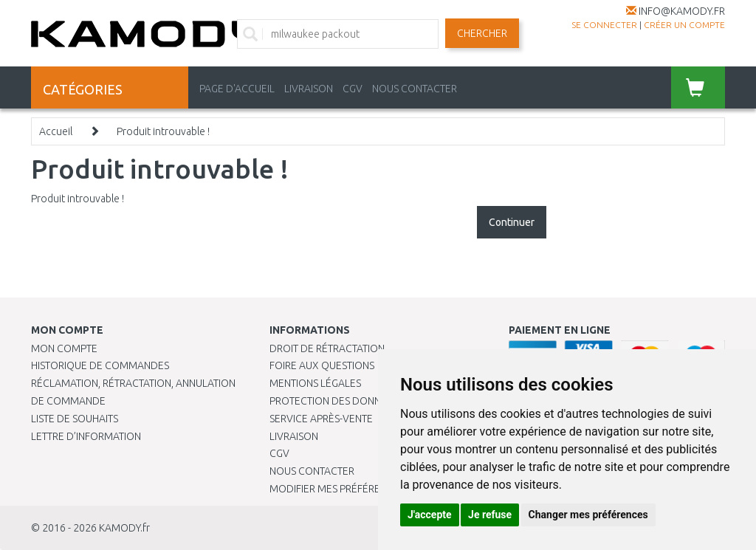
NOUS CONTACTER (415, 89)
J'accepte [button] (430, 515)
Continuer (512, 222)
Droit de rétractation (327, 348)
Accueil (56, 131)
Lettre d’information (86, 436)
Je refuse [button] (490, 515)
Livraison (294, 436)
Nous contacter (312, 471)
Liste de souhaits (75, 419)
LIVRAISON (309, 89)
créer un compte (684, 25)
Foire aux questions (322, 365)
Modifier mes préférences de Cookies (367, 489)
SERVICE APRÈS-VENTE (321, 419)
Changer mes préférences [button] (588, 515)
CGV (353, 89)
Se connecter (604, 25)
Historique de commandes (100, 365)
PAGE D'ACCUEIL (237, 89)
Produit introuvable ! (163, 131)
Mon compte (64, 348)
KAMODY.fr (124, 528)
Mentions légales (315, 383)
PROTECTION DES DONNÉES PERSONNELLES (371, 401)
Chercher (482, 33)
